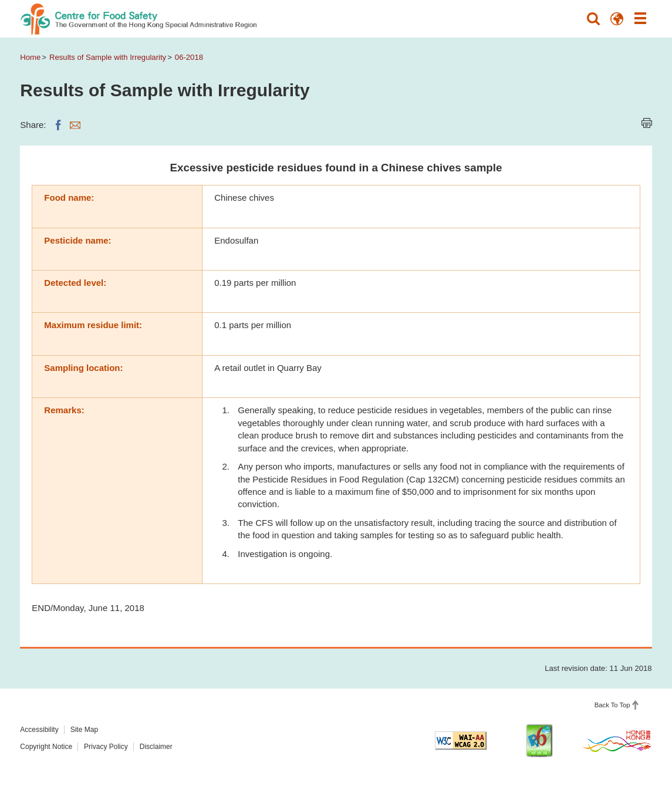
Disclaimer (156, 747)
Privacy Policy (106, 747)
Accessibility (39, 730)
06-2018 (189, 57)
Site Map (84, 730)
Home (30, 57)
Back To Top (612, 705)
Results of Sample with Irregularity (108, 57)
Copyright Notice (46, 747)
